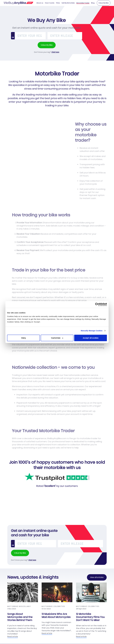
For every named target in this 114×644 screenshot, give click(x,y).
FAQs (58, 3)
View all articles (97, 577)
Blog (93, 3)
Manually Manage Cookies (92, 331)
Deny (24, 338)
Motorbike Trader (83, 3)
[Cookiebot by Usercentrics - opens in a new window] (97, 304)
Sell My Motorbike (68, 3)
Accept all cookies (91, 338)
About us (40, 3)
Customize (57, 338)
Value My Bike (104, 3)
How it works (50, 3)
